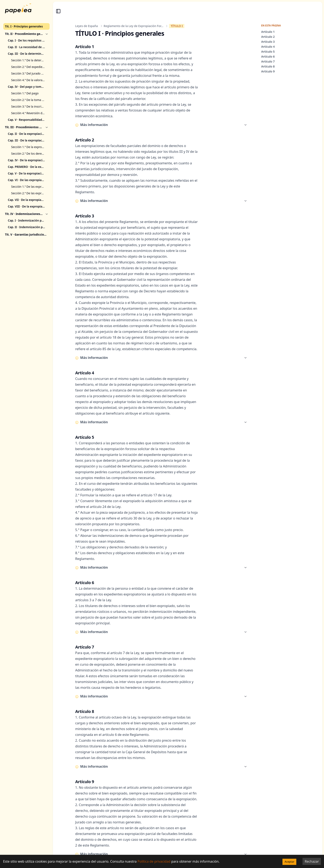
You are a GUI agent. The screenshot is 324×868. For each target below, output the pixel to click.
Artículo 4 (268, 47)
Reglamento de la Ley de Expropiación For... (134, 26)
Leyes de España (87, 26)
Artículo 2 (268, 37)
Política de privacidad (154, 861)
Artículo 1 (268, 32)
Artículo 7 (268, 61)
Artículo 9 (268, 71)
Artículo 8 (268, 66)
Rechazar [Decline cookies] (312, 861)
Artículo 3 (268, 42)
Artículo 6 (268, 56)
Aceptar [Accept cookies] (289, 862)
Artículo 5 (268, 52)
